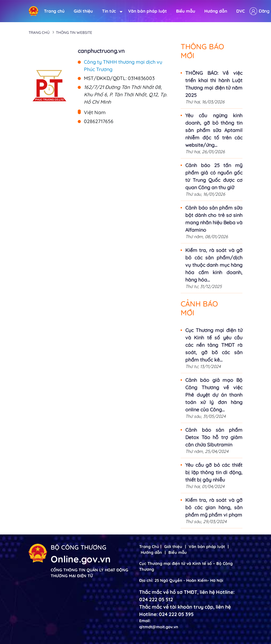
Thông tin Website (74, 32)
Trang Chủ (149, 546)
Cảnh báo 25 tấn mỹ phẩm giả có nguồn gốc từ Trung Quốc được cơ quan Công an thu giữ (214, 176)
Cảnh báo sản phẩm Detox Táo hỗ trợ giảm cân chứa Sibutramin (214, 437)
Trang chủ (54, 11)
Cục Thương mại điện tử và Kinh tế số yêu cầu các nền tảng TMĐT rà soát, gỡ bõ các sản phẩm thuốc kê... (214, 345)
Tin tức (110, 11)
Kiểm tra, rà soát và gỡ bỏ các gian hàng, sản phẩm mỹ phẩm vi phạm (214, 507)
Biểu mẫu (186, 11)
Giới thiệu (83, 11)
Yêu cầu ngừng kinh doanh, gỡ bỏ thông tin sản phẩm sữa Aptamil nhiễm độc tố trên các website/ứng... (214, 130)
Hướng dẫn (216, 11)
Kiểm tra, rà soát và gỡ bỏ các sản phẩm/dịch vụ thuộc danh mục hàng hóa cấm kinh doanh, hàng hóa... (214, 265)
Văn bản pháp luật (147, 11)
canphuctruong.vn (101, 51)
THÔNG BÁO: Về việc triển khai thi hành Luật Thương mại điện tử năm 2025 (214, 84)
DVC (241, 11)
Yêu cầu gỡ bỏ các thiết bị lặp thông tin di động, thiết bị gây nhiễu (214, 472)
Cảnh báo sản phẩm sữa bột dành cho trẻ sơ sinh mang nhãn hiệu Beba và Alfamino (214, 219)
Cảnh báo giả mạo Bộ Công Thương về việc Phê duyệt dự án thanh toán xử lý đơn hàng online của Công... (214, 395)
